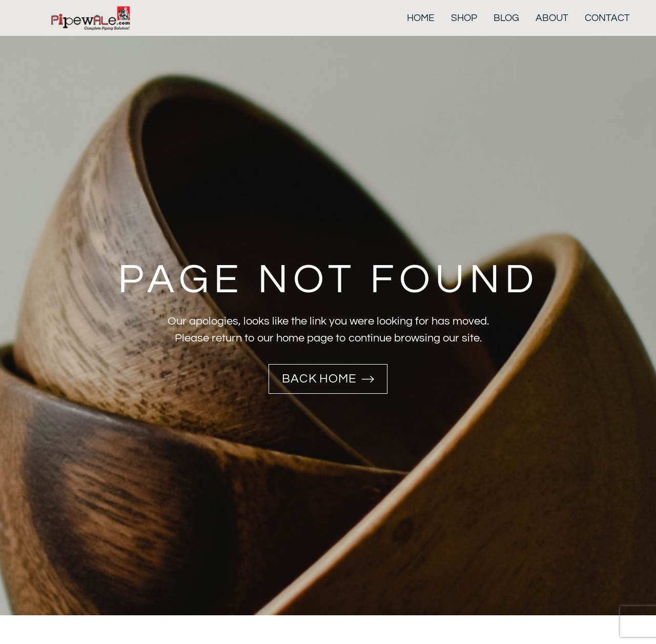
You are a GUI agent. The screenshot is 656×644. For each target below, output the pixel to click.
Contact (607, 18)
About (552, 18)
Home (421, 18)
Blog (506, 18)
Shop (464, 18)
